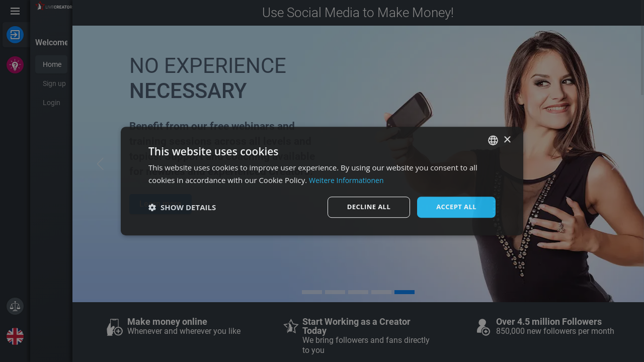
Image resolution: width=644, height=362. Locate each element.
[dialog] (322, 181)
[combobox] (493, 140)
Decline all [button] (364, 207)
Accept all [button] (455, 207)
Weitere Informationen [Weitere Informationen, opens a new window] (349, 179)
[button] (182, 207)
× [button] (507, 139)
